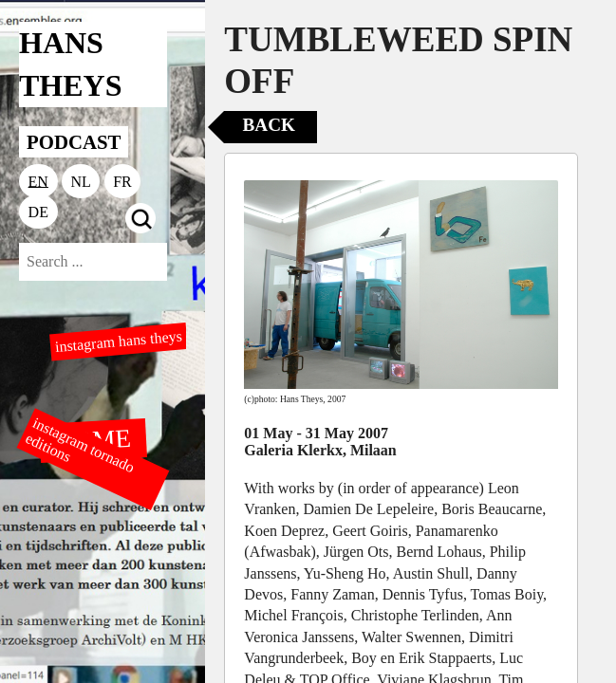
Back (269, 125)
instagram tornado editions (80, 445)
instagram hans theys (118, 341)
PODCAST (74, 142)
